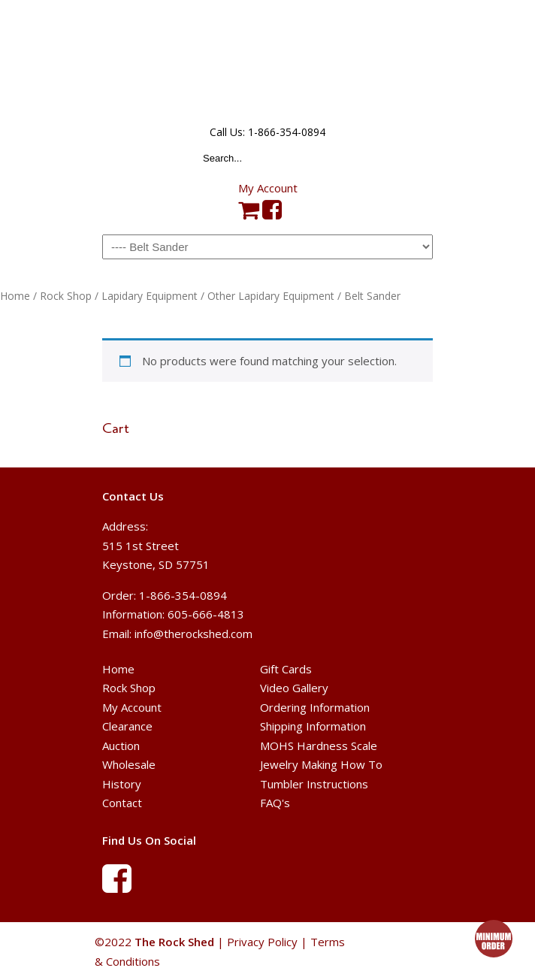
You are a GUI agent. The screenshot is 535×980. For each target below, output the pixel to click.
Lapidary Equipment (150, 296)
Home (15, 296)
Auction (121, 746)
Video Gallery (294, 688)
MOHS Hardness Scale (319, 746)
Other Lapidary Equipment (271, 296)
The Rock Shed (267, 61)
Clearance (127, 726)
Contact (122, 803)
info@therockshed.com (193, 634)
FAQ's (275, 803)
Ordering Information (315, 707)
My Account (268, 188)
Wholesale (129, 764)
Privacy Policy (262, 942)
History (122, 784)
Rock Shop (66, 296)
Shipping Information (313, 726)
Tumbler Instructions (314, 784)
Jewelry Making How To (321, 764)
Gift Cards (286, 669)
